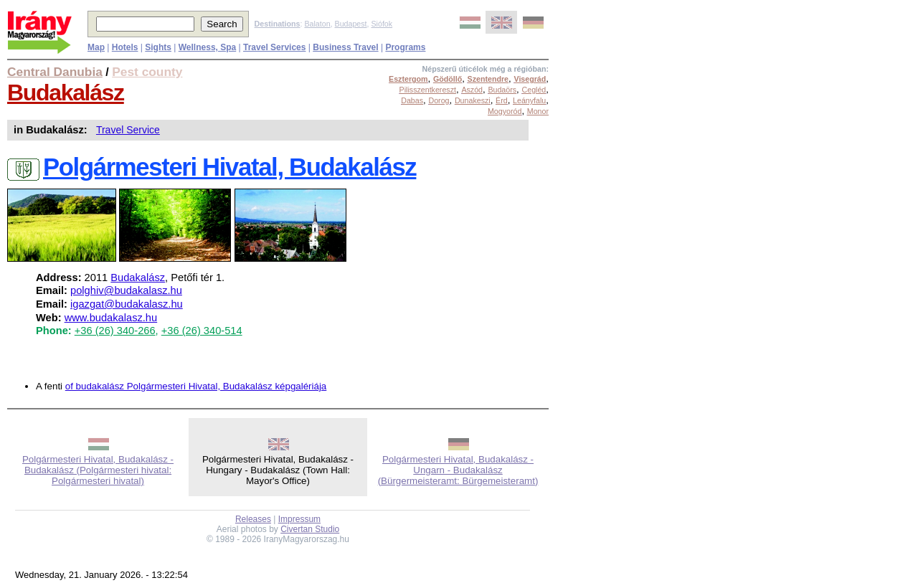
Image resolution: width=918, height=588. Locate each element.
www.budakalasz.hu (111, 318)
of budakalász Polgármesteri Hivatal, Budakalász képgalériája (196, 386)
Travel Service (128, 130)
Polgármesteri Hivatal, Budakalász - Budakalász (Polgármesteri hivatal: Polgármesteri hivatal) (98, 470)
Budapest (351, 24)
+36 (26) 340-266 (115, 331)
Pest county (147, 72)
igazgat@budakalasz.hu (127, 304)
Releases (253, 519)
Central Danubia (55, 72)
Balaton (317, 24)
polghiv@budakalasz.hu (126, 290)
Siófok (382, 24)
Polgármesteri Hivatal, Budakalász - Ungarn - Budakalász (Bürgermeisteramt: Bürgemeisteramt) (458, 470)
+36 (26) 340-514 (202, 331)
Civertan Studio (310, 529)
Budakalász (66, 93)
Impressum (299, 519)
